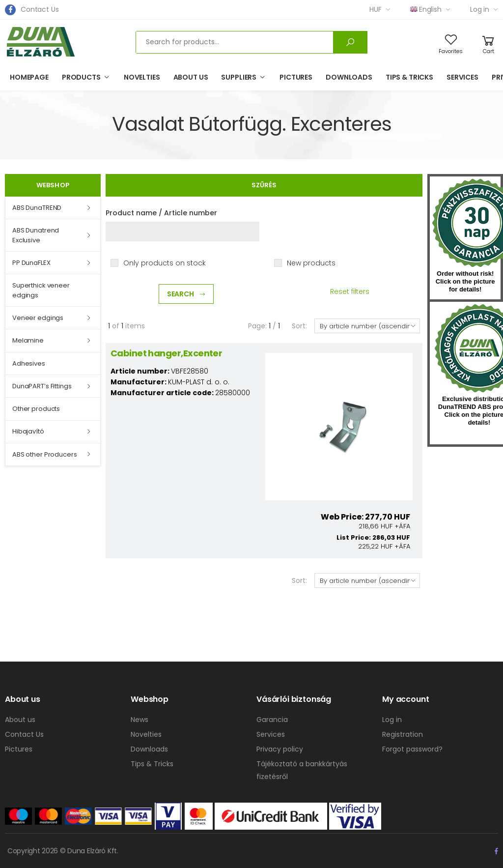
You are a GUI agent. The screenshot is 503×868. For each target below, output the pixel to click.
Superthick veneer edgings (41, 290)
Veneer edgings (38, 318)
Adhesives (29, 363)
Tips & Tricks (409, 77)
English (426, 9)
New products (311, 263)
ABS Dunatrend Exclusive (36, 235)
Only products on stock (165, 263)
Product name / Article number (161, 213)
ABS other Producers (45, 454)
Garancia (272, 720)
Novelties (142, 77)
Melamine (28, 340)
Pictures (296, 77)
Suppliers (239, 77)
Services (462, 77)
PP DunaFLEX (31, 263)
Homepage (29, 77)
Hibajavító (28, 431)
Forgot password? (412, 749)
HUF (376, 9)
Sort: (299, 326)
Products (81, 77)
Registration (403, 734)
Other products (36, 409)
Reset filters (350, 291)
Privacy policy (280, 749)
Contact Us (40, 9)
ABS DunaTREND (37, 208)
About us (191, 77)
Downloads (349, 77)
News (140, 720)
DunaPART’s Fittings (42, 386)
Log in (480, 9)
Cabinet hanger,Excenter (167, 353)
